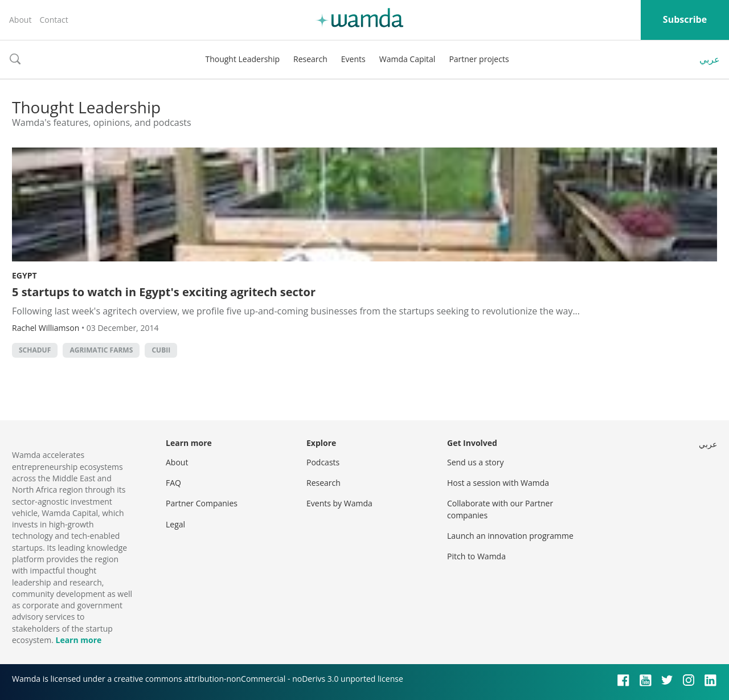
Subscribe (685, 19)
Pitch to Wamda (476, 556)
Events (353, 59)
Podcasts (323, 462)
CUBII (161, 350)
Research (310, 59)
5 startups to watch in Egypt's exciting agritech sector (164, 292)
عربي (710, 59)
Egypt (24, 275)
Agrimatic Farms (101, 350)
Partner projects (479, 59)
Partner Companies (202, 503)
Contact (54, 20)
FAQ (173, 483)
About (20, 20)
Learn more (78, 640)
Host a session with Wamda (498, 483)
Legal (175, 524)
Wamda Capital (407, 59)
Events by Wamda (339, 503)
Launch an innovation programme (510, 536)
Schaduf (35, 350)
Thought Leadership (242, 59)
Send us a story (475, 462)
